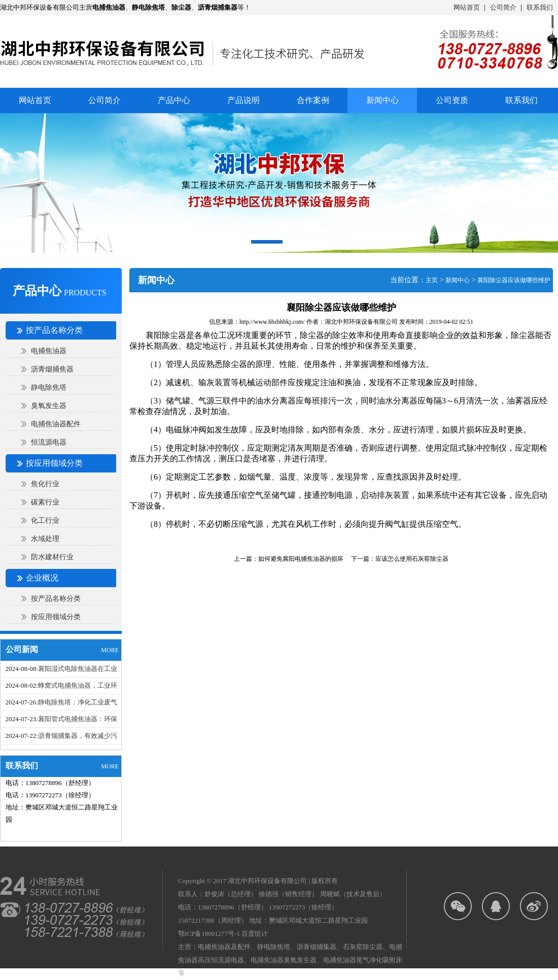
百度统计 (255, 934)
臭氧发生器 (49, 406)
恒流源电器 (49, 442)
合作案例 (313, 100)
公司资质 (452, 100)
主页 (432, 280)
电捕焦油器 (49, 351)
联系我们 (540, 7)
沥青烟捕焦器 (52, 369)
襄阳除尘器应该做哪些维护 (514, 280)
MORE (110, 650)
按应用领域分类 (56, 617)
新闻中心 (458, 280)
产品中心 (174, 100)
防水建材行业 (52, 557)
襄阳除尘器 (166, 335)
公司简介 (503, 7)
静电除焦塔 (49, 387)
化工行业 (45, 520)
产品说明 (243, 100)
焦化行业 (45, 484)
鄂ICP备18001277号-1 (209, 934)
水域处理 (45, 539)
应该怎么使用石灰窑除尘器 (412, 559)
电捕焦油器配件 (56, 424)
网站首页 (467, 7)
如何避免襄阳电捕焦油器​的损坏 (301, 559)
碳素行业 (45, 502)
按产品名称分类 (56, 599)
